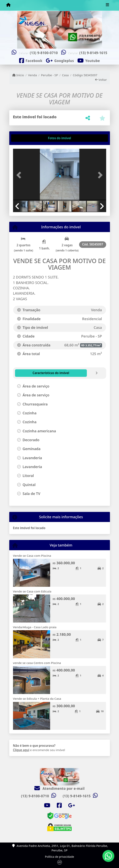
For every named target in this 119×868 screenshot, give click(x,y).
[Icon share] (31, 60)
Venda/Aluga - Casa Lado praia (35, 627)
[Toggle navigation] (107, 5)
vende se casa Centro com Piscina (37, 663)
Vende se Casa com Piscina (32, 556)
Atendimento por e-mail (59, 789)
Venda (32, 75)
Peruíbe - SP (50, 75)
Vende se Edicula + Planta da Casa (37, 699)
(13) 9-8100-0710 (44, 53)
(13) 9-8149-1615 (93, 53)
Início (18, 75)
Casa (65, 75)
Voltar (101, 80)
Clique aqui (21, 750)
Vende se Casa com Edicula (32, 591)
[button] (20, 175)
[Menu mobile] (8, 5)
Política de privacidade (59, 857)
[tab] (26, 138)
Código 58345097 (85, 75)
